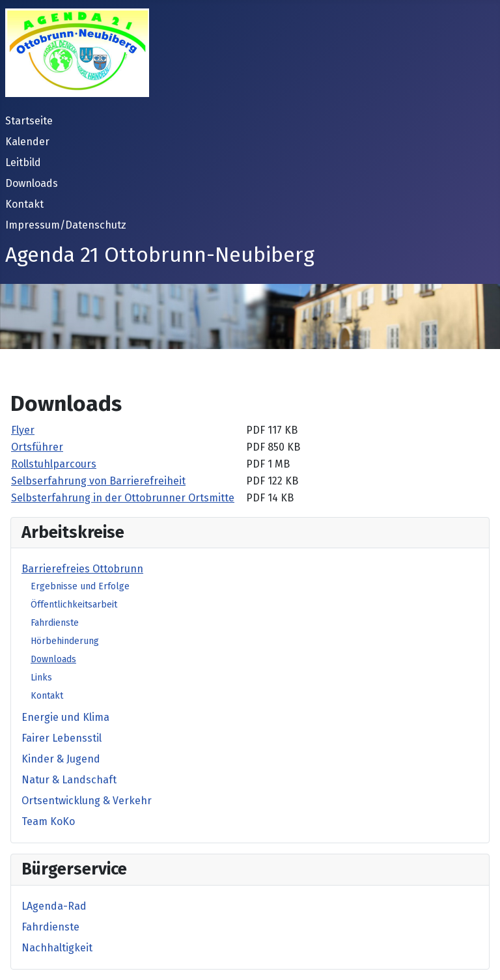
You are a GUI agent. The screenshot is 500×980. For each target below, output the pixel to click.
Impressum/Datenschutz (66, 225)
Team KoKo (48, 821)
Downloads (32, 183)
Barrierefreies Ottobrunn (82, 569)
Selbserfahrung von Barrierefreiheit (98, 481)
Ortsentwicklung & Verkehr (87, 801)
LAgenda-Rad (54, 906)
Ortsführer (37, 447)
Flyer (23, 430)
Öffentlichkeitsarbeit (74, 605)
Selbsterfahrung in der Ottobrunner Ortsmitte (123, 498)
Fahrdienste (55, 623)
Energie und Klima (65, 717)
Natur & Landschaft (69, 780)
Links (41, 678)
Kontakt (24, 204)
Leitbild (23, 162)
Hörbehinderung (65, 641)
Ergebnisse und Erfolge (80, 586)
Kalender (27, 142)
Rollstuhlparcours (54, 464)
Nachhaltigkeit (57, 948)
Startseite (29, 121)
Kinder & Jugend (61, 759)
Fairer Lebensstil (62, 738)
